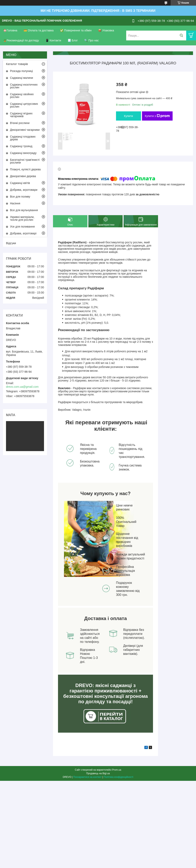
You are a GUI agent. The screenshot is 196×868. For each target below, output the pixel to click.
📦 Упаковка (106, 30)
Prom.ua (117, 770)
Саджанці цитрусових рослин (24, 105)
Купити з (157, 116)
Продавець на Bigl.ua (98, 773)
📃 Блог (73, 40)
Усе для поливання (22, 227)
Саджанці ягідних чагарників (21, 115)
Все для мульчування (24, 210)
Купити (128, 116)
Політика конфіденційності (119, 777)
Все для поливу (20, 197)
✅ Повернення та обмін (76, 30)
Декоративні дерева (23, 176)
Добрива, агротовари (24, 190)
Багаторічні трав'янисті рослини (25, 161)
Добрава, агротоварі (23, 233)
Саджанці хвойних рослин (22, 96)
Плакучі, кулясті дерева (25, 169)
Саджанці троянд (21, 146)
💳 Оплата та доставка (39, 30)
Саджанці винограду (23, 153)
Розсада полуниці (21, 71)
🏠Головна (10, 30)
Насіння (15, 203)
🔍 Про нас (91, 40)
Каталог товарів (17, 64)
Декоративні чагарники (25, 130)
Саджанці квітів (20, 183)
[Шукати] (181, 35)
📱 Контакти (53, 40)
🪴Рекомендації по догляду (21, 40)
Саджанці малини (21, 78)
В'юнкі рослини (20, 123)
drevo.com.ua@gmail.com (22, 387)
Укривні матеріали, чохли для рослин (22, 218)
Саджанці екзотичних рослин (24, 86)
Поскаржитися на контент (87, 777)
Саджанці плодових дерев (23, 138)
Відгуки (11, 243)
